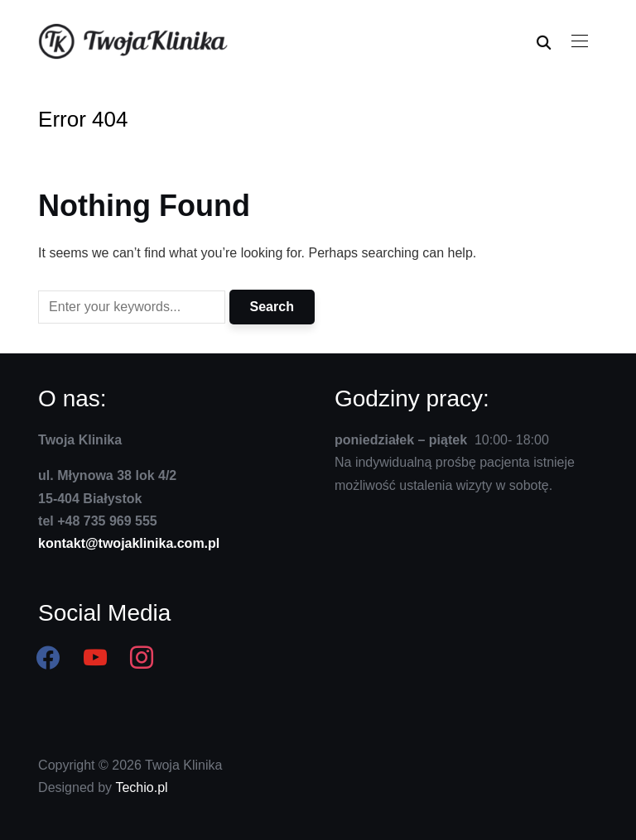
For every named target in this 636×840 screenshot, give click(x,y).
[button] (580, 41)
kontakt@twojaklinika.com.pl (129, 543)
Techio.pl (141, 787)
